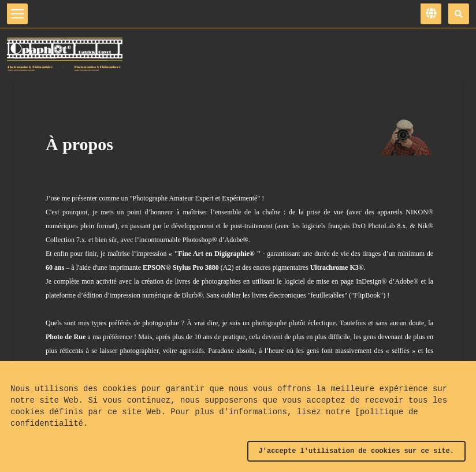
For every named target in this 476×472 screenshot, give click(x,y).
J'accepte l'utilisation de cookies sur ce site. (356, 451)
